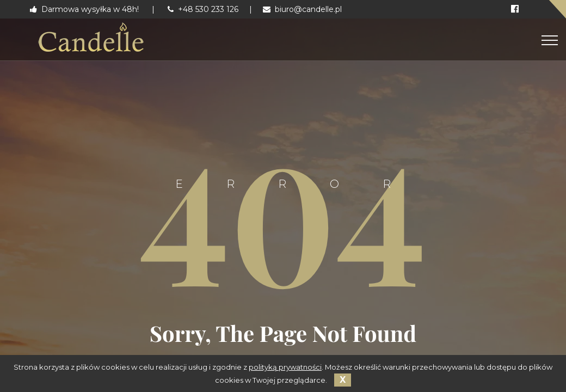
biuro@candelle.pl (302, 9)
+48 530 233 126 (203, 9)
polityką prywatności (285, 367)
